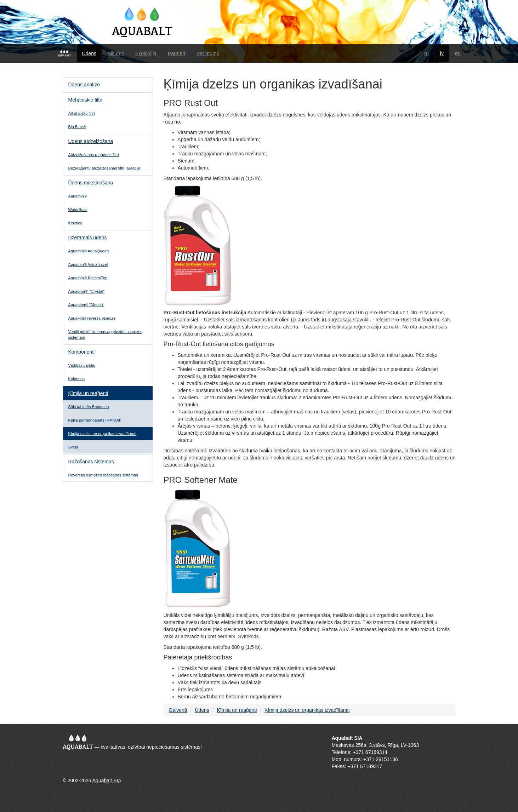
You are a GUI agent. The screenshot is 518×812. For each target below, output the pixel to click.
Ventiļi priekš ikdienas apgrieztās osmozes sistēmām (106, 334)
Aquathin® (78, 196)
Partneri (177, 53)
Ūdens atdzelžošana (91, 141)
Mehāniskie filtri (85, 100)
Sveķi (73, 447)
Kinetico (75, 223)
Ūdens (89, 53)
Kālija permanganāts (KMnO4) (95, 420)
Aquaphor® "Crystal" (87, 291)
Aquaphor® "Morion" (86, 305)
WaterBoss (78, 210)
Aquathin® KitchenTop (88, 278)
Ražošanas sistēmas (91, 462)
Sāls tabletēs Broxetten (89, 407)
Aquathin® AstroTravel (88, 264)
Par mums (208, 53)
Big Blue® (77, 127)
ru (426, 53)
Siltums (116, 53)
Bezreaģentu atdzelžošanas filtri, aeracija (104, 168)
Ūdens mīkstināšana (91, 183)
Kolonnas (77, 379)
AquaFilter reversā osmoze (92, 318)
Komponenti (82, 352)
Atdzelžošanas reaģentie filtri (94, 155)
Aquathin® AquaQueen (89, 251)
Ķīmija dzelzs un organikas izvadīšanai (102, 434)
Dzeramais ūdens (88, 238)
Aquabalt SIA (107, 780)
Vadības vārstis (82, 365)
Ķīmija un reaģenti (88, 393)
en (458, 53)
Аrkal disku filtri (82, 113)
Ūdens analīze (84, 85)
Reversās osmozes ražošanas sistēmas (103, 475)
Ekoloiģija (146, 53)
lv (442, 53)
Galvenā (178, 710)
